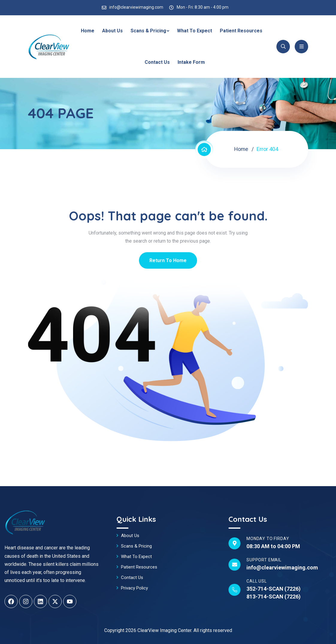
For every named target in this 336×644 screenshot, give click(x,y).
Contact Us (157, 62)
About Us (112, 31)
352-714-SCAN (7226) (274, 589)
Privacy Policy (134, 588)
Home (88, 31)
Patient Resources (241, 31)
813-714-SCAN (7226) (274, 597)
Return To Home (168, 260)
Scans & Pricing (148, 31)
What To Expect (195, 31)
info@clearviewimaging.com (136, 7)
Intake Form (191, 62)
